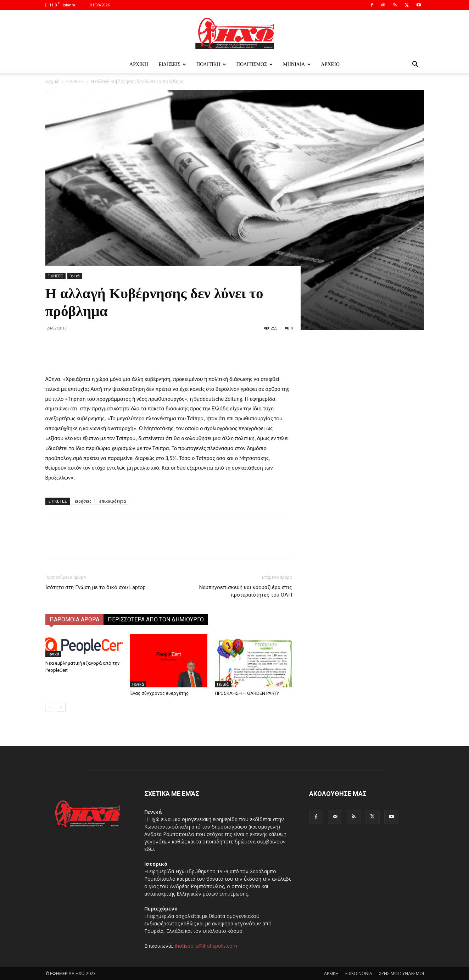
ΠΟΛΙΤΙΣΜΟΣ (255, 64)
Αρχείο (330, 64)
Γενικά (75, 276)
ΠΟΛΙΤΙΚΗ (211, 64)
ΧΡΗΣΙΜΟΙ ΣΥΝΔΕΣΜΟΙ (401, 973)
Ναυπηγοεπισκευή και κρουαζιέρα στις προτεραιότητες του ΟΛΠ (246, 591)
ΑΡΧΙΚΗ (331, 973)
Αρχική (139, 64)
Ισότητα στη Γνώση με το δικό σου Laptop (96, 587)
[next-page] (61, 707)
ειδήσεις (83, 501)
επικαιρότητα (113, 501)
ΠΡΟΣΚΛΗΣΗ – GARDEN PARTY (247, 693)
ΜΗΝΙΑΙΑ (297, 64)
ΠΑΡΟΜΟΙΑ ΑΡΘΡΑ (74, 619)
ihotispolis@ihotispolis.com (206, 946)
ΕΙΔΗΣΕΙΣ (172, 64)
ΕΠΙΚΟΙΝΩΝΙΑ (359, 973)
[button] (415, 65)
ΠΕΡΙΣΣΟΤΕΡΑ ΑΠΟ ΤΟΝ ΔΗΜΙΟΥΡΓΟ (156, 619)
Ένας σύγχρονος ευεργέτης (159, 693)
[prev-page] (50, 707)
